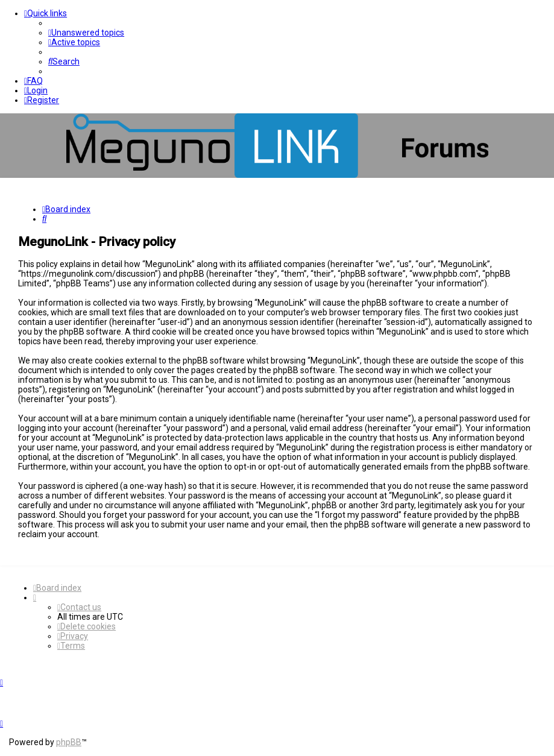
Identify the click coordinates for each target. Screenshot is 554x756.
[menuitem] (86, 33)
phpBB (69, 742)
